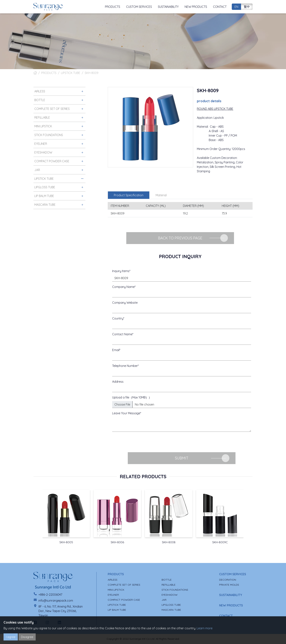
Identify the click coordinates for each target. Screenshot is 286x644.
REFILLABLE (169, 585)
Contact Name (122, 334)
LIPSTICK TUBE (71, 73)
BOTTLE (167, 580)
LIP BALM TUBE (117, 610)
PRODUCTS (49, 73)
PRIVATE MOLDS (229, 585)
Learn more (205, 628)
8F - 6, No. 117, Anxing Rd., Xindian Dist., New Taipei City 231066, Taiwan (61, 611)
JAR (164, 600)
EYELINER (113, 595)
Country (118, 318)
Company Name (123, 287)
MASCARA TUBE (171, 610)
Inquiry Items (121, 271)
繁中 (247, 7)
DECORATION (228, 580)
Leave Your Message (126, 413)
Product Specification (129, 195)
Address (118, 382)
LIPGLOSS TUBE (171, 605)
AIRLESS (113, 580)
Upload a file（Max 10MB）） (132, 397)
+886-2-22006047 (50, 595)
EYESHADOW (170, 595)
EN (236, 7)
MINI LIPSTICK (116, 590)
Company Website (125, 303)
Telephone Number (125, 366)
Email (116, 350)
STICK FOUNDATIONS (175, 590)
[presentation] (140, 442)
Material (161, 195)
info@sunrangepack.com (56, 601)
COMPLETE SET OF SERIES (124, 585)
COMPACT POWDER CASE (124, 600)
